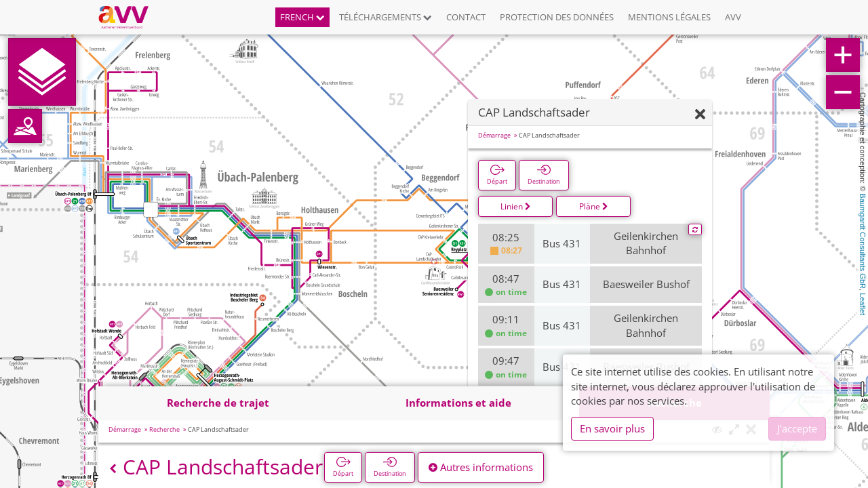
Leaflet (863, 304)
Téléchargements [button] (386, 17)
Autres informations (481, 467)
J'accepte (797, 428)
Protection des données (557, 17)
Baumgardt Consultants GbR (863, 241)
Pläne (594, 206)
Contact (466, 17)
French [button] (302, 17)
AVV (733, 17)
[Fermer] (700, 115)
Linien (516, 206)
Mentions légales (669, 17)
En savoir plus (612, 428)
